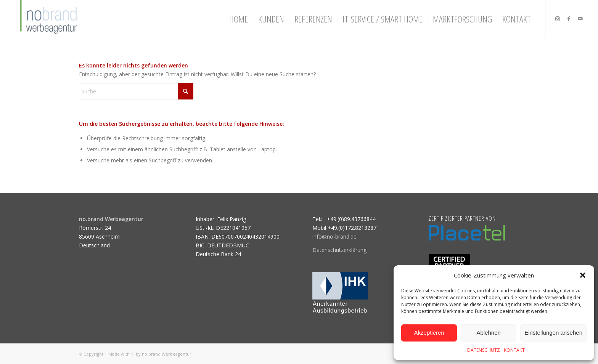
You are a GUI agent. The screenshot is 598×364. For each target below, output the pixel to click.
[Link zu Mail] (580, 19)
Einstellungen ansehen (553, 333)
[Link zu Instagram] (558, 19)
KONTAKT (514, 350)
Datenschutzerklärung (339, 250)
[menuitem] (239, 19)
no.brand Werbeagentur (167, 354)
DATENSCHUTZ (484, 350)
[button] (583, 275)
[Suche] (136, 91)
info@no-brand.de (334, 237)
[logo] (47, 19)
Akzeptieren (429, 333)
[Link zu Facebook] (569, 19)
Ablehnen (488, 333)
